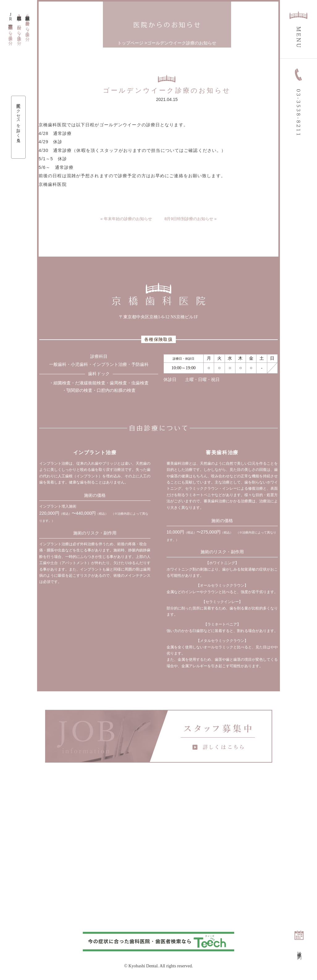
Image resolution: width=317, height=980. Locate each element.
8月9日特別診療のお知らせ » (192, 219)
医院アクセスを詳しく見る (19, 122)
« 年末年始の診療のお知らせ (125, 219)
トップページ (130, 43)
